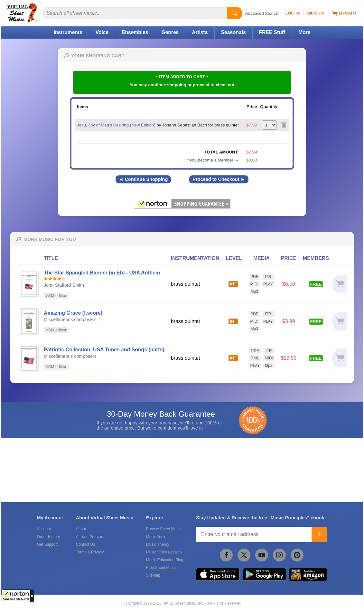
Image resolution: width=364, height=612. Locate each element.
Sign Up (316, 13)
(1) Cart (344, 13)
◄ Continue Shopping (143, 179)
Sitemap (153, 575)
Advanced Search (262, 13)
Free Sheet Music (161, 568)
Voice (102, 32)
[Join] (319, 534)
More (304, 32)
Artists (200, 32)
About (81, 529)
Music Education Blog (165, 560)
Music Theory (158, 544)
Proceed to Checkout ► (219, 179)
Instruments (68, 32)
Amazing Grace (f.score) (73, 313)
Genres (170, 32)
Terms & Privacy (90, 552)
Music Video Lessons (164, 552)
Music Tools (156, 537)
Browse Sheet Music (164, 529)
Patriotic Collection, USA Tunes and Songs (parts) (104, 350)
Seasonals (233, 32)
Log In (293, 13)
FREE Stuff (272, 32)
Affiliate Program (90, 537)
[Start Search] (234, 13)
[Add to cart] (340, 284)
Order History (48, 537)
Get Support (47, 544)
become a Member (216, 160)
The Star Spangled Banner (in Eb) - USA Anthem (102, 273)
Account (44, 529)
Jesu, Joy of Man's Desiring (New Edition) (116, 125)
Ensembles (135, 32)
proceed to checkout (214, 85)
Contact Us (85, 544)
